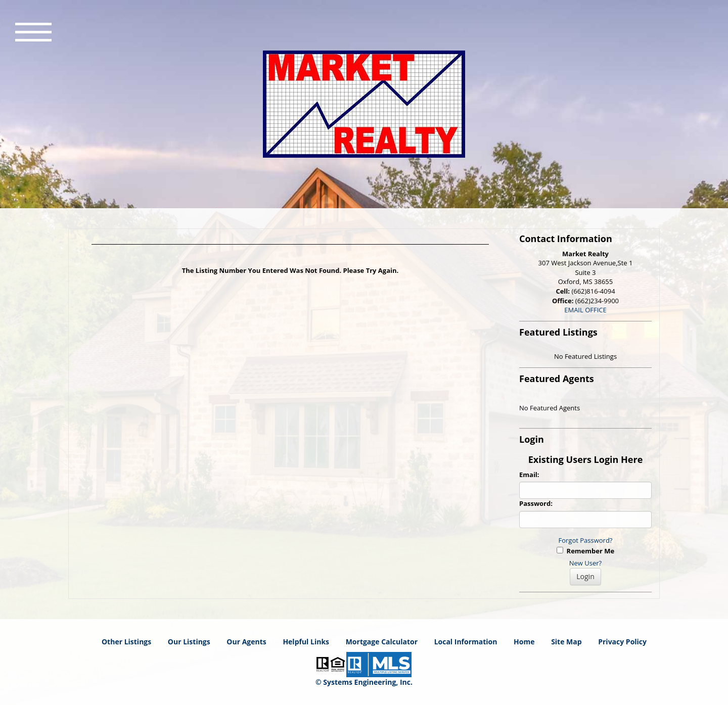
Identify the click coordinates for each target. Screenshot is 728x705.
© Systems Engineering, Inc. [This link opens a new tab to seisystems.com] (364, 682)
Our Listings (189, 642)
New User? (585, 563)
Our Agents (246, 642)
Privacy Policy (622, 642)
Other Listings (126, 642)
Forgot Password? (586, 540)
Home (524, 642)
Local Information (466, 642)
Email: (529, 475)
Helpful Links (306, 642)
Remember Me (585, 551)
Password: (536, 503)
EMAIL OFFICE (585, 310)
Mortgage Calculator (382, 642)
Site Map (566, 642)
